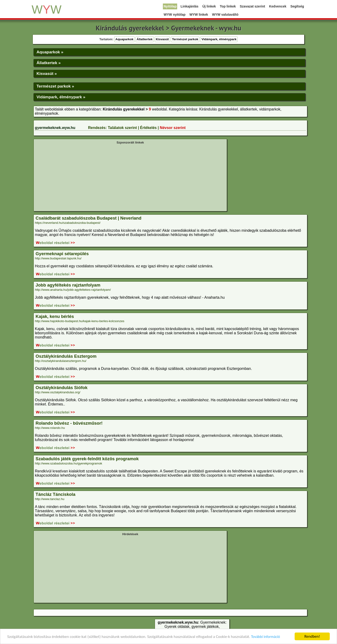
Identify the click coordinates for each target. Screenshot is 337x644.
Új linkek (209, 6)
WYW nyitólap (174, 15)
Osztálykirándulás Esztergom (66, 356)
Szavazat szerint (253, 6)
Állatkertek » (49, 63)
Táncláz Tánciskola (55, 494)
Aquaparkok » (50, 52)
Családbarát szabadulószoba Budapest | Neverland (88, 218)
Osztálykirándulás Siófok (62, 388)
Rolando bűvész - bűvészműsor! (69, 423)
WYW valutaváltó (225, 15)
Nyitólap (170, 6)
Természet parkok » (55, 86)
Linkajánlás (189, 6)
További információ (266, 637)
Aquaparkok (124, 39)
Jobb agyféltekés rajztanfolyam (68, 285)
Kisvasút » (47, 74)
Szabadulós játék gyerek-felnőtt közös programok (87, 459)
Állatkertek (145, 39)
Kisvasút (162, 39)
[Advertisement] (130, 177)
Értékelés (148, 128)
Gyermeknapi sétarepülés (62, 254)
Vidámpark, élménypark (219, 39)
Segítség (297, 6)
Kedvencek (278, 6)
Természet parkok (185, 39)
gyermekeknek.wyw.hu (55, 128)
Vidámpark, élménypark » (61, 97)
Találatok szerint (122, 128)
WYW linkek (199, 15)
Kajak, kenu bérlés (55, 316)
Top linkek (228, 6)
